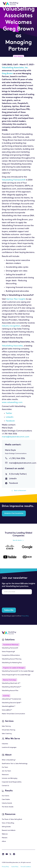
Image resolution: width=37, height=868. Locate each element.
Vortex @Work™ (7, 710)
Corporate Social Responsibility (12, 782)
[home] (10, 4)
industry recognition (11, 326)
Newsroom (5, 775)
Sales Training (6, 726)
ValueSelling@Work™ (9, 706)
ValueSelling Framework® (14, 180)
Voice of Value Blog (8, 823)
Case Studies (6, 799)
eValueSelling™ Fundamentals (11, 699)
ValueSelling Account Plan (10, 691)
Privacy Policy (25, 616)
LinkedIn (10, 417)
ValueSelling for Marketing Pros (12, 663)
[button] (33, 4)
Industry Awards (7, 803)
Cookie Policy (15, 867)
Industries (5, 744)
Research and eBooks (9, 830)
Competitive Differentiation (11, 655)
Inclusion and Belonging (10, 778)
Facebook (10, 421)
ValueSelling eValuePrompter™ (12, 687)
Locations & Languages (9, 747)
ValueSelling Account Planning (12, 659)
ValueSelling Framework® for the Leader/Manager (18, 671)
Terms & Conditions (26, 867)
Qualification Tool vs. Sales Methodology (15, 764)
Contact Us (5, 786)
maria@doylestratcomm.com (16, 437)
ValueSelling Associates (12, 346)
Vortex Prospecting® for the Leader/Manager (16, 675)
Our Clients (5, 796)
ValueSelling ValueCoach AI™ (11, 683)
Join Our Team (6, 771)
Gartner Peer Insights (16, 299)
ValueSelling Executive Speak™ (12, 703)
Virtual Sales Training (8, 730)
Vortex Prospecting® (8, 652)
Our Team (5, 767)
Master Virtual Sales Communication (14, 714)
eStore (4, 841)
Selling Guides (6, 827)
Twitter (9, 413)
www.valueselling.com (12, 402)
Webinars (5, 834)
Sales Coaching (7, 734)
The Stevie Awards (8, 807)
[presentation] (17, 600)
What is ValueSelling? (9, 760)
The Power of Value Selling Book (12, 819)
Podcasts (5, 838)
